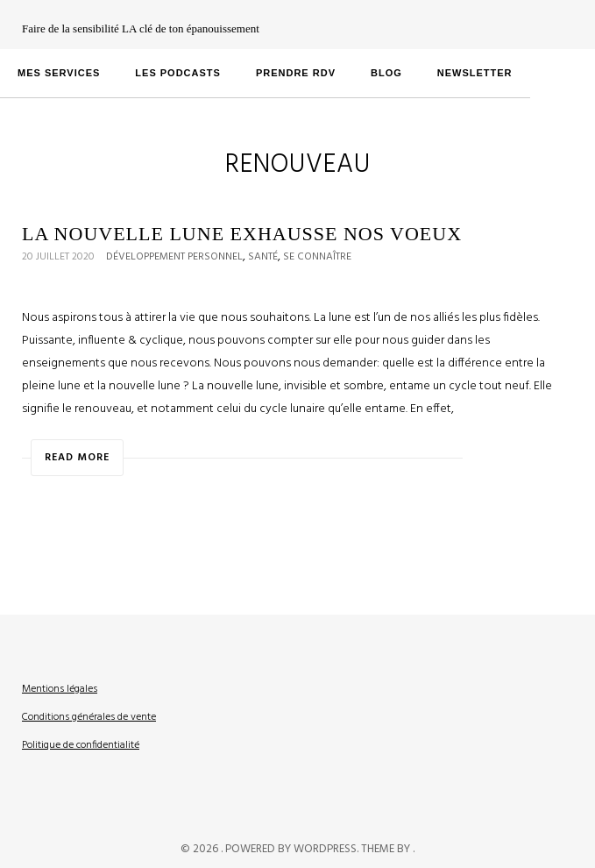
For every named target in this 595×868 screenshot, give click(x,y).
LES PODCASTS (178, 73)
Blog (386, 73)
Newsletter (475, 73)
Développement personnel (174, 257)
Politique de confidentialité (81, 745)
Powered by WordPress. (293, 849)
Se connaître (317, 257)
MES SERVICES (59, 73)
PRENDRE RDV (296, 73)
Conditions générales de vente (89, 717)
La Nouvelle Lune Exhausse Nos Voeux (242, 234)
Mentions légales (60, 689)
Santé (263, 257)
